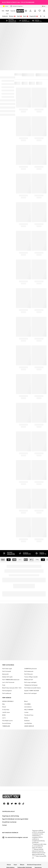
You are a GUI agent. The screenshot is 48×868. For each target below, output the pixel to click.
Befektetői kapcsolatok (34, 807)
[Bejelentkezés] (30, 11)
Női (3, 11)
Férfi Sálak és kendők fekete (32, 630)
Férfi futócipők (7, 614)
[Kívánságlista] (40, 11)
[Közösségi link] (4, 746)
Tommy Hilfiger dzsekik (31, 619)
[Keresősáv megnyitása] (44, 16)
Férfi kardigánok (7, 633)
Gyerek (13, 11)
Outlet (5, 6)
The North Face (29, 657)
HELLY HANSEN (29, 652)
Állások (22, 807)
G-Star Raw (6, 652)
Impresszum (38, 810)
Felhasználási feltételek (25, 810)
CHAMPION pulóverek (30, 611)
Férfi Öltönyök (28, 616)
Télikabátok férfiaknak (31, 627)
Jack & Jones (6, 655)
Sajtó (15, 807)
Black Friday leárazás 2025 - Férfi (12, 630)
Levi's (4, 660)
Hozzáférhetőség (24, 813)
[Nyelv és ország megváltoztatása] (44, 6)
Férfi (7, 11)
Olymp (26, 660)
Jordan (26, 655)
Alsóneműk (5, 616)
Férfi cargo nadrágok (30, 625)
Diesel (4, 649)
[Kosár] (44, 11)
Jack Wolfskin (28, 666)
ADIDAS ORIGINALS (8, 644)
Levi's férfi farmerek (8, 625)
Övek (4, 627)
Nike (4, 646)
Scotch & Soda (7, 666)
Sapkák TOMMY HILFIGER (32, 633)
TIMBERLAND (6, 668)
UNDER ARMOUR (29, 668)
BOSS (4, 657)
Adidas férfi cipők (7, 619)
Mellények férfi (29, 622)
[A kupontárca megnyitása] (26, 11)
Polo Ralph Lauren (7, 663)
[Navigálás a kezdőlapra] (13, 739)
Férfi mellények (7, 636)
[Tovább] (41, 16)
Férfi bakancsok (29, 614)
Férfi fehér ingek (7, 611)
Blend (26, 644)
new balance (28, 649)
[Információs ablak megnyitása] (46, 2)
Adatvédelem (10, 810)
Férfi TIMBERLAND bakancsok (11, 622)
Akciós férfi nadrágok (30, 636)
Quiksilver (27, 663)
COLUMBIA (27, 646)
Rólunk (9, 807)
